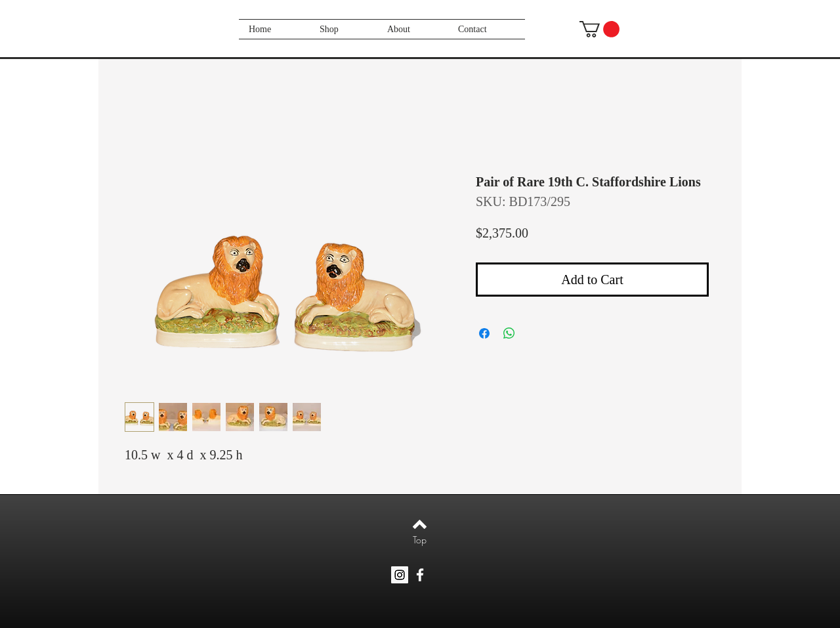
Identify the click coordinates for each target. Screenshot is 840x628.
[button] (599, 29)
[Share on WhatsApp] (509, 333)
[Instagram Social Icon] (400, 575)
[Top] (420, 540)
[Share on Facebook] (484, 333)
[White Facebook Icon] (420, 575)
